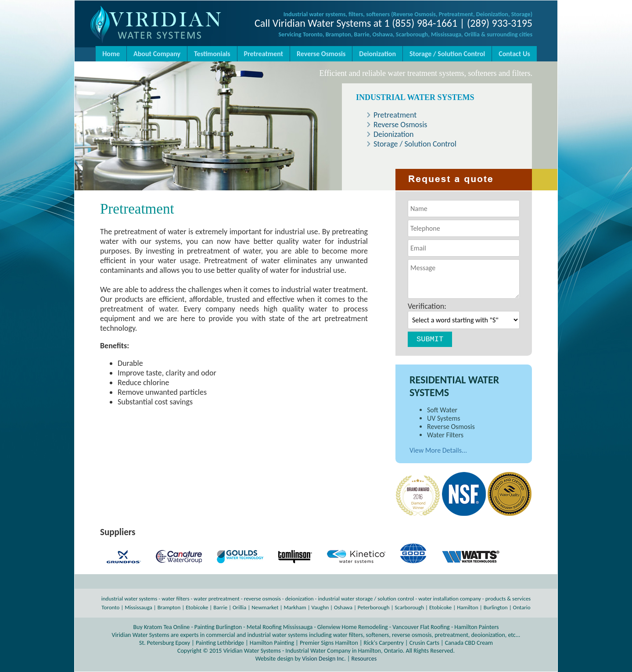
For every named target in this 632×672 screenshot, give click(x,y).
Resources (364, 659)
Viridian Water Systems (252, 651)
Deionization (377, 54)
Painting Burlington (218, 627)
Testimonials (212, 54)
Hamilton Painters (476, 627)
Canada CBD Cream (469, 643)
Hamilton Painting (272, 643)
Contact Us (514, 54)
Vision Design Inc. (324, 659)
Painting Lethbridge (220, 643)
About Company (157, 54)
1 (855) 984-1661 (421, 23)
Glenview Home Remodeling (353, 627)
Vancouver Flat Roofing (421, 627)
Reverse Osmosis (321, 54)
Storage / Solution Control (447, 54)
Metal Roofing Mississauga (280, 627)
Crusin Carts (424, 643)
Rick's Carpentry (384, 643)
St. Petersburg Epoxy (165, 643)
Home (111, 54)
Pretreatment (264, 54)
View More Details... (438, 450)
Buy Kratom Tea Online (161, 627)
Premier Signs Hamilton (329, 643)
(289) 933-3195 (500, 23)
